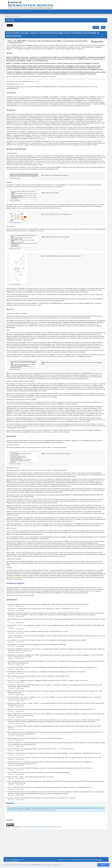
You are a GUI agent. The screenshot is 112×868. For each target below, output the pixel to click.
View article (11, 606)
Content (7, 16)
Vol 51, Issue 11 (15, 16)
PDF (103, 27)
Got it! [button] (103, 865)
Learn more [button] (57, 865)
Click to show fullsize (24, 176)
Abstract (96, 27)
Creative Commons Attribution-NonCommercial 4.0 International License (42, 827)
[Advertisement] (56, 843)
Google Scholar (20, 606)
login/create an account (48, 810)
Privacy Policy (98, 860)
